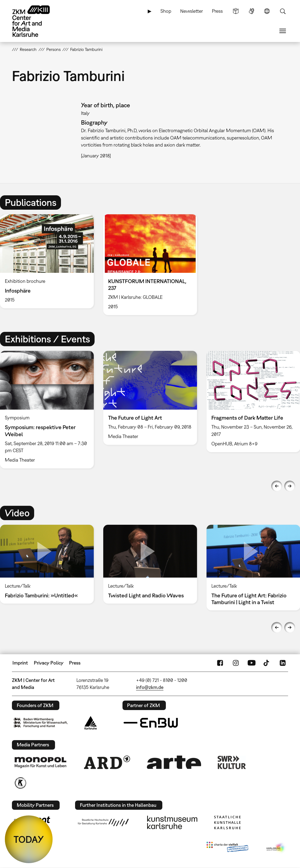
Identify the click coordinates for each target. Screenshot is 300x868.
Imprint (20, 663)
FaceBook (220, 663)
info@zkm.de (150, 687)
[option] (150, 265)
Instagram (236, 663)
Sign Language (251, 11)
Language (267, 11)
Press (217, 11)
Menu (283, 31)
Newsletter (192, 11)
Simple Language (236, 11)
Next (290, 486)
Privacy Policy (49, 663)
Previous (277, 486)
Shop (166, 11)
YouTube (251, 663)
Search (283, 11)
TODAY (29, 839)
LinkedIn (283, 663)
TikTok (267, 663)
